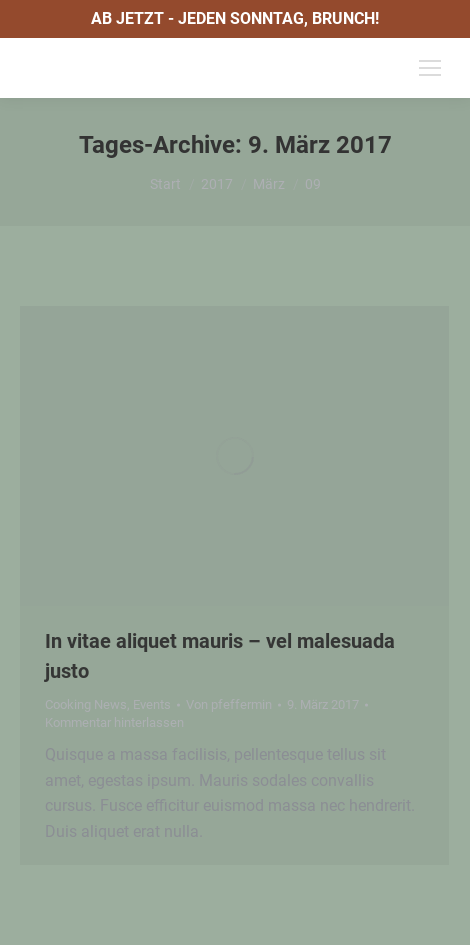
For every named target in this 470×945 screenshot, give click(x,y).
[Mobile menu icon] (430, 68)
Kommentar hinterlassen (114, 722)
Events (152, 704)
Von (229, 704)
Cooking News (86, 704)
